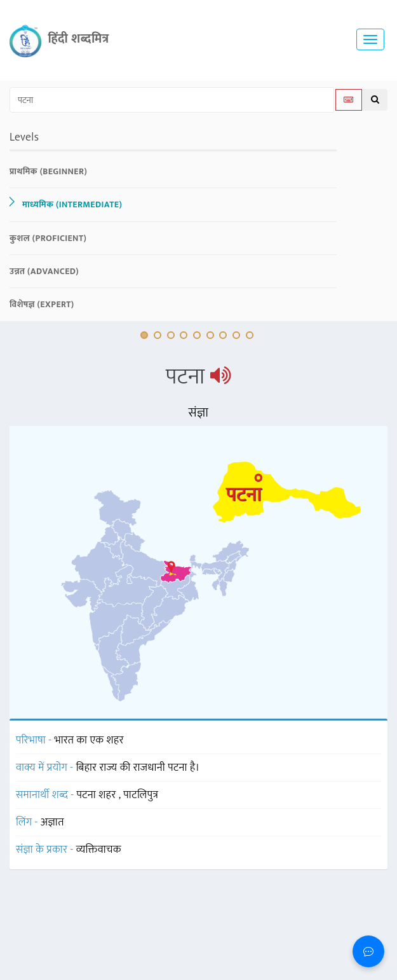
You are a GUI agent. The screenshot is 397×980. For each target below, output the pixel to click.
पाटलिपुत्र (141, 795)
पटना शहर (98, 795)
